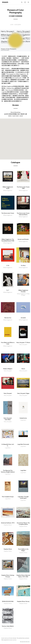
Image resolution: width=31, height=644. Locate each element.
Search (22, 2)
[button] (16, 137)
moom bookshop (5, 2)
